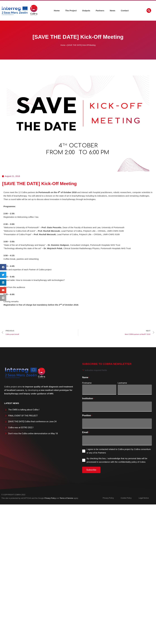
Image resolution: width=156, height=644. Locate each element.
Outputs (86, 10)
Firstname (87, 383)
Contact (125, 10)
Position (87, 416)
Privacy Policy (50, 498)
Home (57, 10)
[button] (149, 10)
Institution (88, 399)
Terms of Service (67, 498)
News (112, 10)
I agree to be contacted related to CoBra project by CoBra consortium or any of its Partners (119, 451)
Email (86, 433)
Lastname (122, 383)
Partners (100, 10)
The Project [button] (71, 10)
